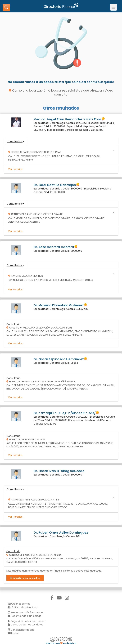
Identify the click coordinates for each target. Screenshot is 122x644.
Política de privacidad (23, 607)
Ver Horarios (15, 169)
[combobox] (60, 155)
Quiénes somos (19, 604)
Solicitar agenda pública (25, 578)
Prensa (14, 633)
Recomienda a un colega (25, 616)
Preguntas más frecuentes (26, 612)
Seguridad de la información (26, 621)
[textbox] (60, 155)
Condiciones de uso (21, 630)
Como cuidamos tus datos (25, 625)
